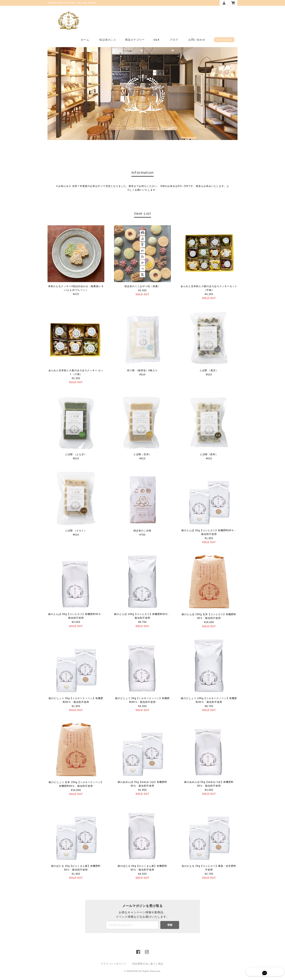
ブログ (174, 40)
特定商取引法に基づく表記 (148, 964)
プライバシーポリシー (114, 964)
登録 (170, 925)
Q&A (156, 40)
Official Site (224, 40)
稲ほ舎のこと (108, 40)
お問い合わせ (197, 40)
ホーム (85, 40)
